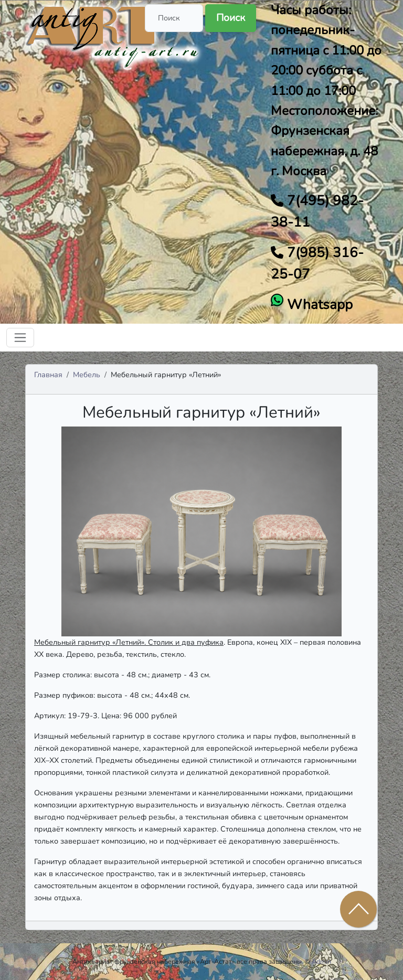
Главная (48, 375)
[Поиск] (174, 18)
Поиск (231, 18)
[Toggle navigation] (20, 338)
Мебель (87, 375)
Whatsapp (318, 305)
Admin (321, 961)
